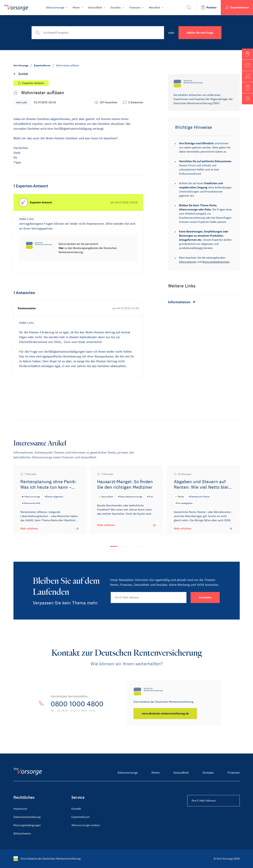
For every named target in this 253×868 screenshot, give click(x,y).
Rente (155, 773)
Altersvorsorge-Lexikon (86, 825)
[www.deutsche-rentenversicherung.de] (165, 714)
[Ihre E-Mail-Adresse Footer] (214, 801)
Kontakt (76, 809)
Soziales (208, 773)
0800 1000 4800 (77, 704)
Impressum (20, 809)
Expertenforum (81, 817)
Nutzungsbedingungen (216, 262)
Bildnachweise (22, 833)
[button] (247, 54)
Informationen (188, 262)
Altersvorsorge (128, 773)
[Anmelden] (205, 597)
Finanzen (234, 773)
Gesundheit (181, 773)
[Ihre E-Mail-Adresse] (149, 597)
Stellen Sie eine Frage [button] (200, 33)
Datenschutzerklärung (27, 817)
